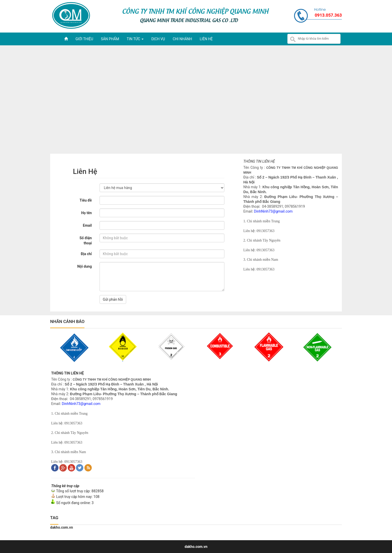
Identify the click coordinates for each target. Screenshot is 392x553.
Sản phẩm (110, 39)
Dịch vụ (158, 39)
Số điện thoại (86, 241)
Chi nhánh (182, 39)
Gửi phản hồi (113, 299)
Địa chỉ (86, 254)
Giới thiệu (84, 39)
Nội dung (85, 266)
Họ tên (86, 213)
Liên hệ (206, 39)
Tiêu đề (86, 200)
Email (87, 225)
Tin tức (135, 39)
